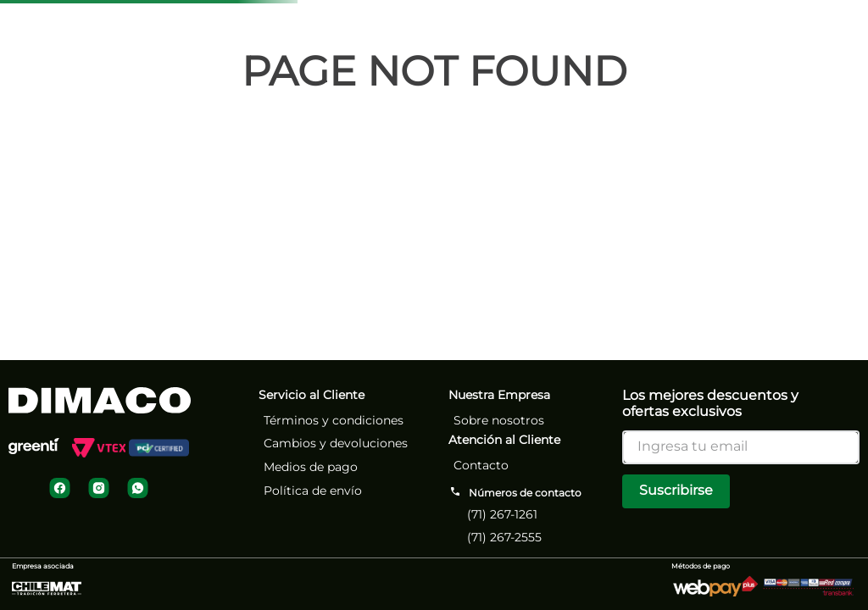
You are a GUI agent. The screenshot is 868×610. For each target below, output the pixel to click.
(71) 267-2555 (504, 537)
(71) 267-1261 (502, 514)
